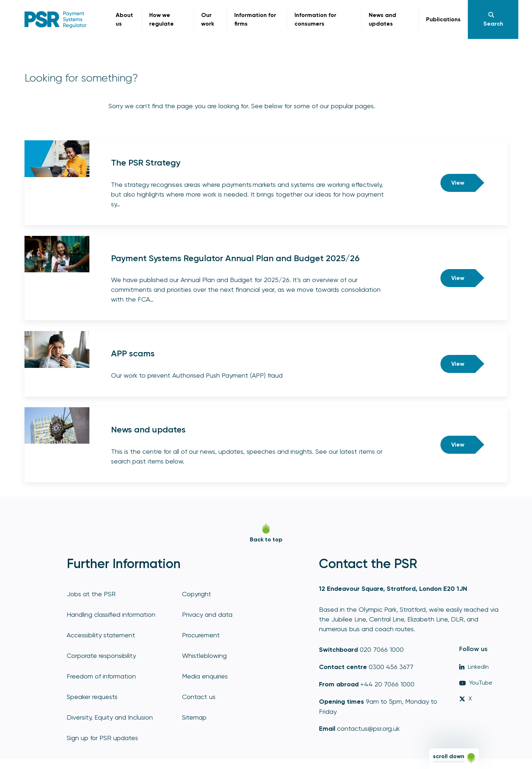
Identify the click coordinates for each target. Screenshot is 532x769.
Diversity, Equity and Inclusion (110, 717)
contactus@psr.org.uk (368, 728)
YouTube (476, 683)
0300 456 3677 (391, 667)
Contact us (199, 697)
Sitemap (194, 717)
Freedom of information (101, 676)
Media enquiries (205, 676)
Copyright (197, 594)
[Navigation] (493, 19)
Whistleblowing (204, 656)
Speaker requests (92, 697)
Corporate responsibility (101, 656)
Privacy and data (207, 614)
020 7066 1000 (382, 649)
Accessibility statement (101, 635)
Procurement (201, 635)
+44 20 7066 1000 (387, 684)
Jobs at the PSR (91, 594)
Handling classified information (111, 614)
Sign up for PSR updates (102, 738)
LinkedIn (474, 667)
